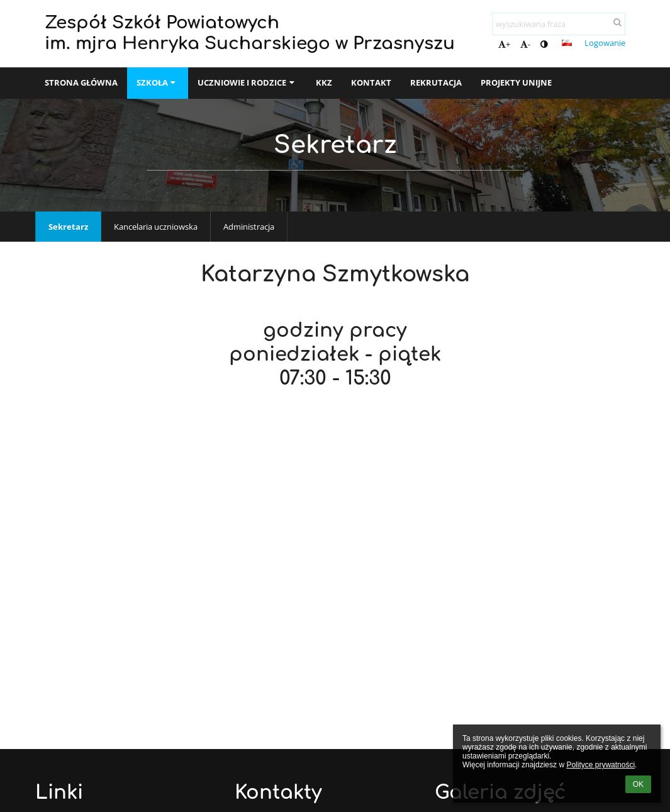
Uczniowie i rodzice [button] (247, 82)
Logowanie (605, 43)
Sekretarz (68, 227)
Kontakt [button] (371, 82)
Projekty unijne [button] (516, 82)
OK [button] (638, 784)
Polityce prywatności (600, 765)
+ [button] (504, 44)
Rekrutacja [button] (436, 82)
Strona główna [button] (81, 82)
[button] (567, 43)
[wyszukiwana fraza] (559, 24)
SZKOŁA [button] (158, 82)
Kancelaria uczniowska (156, 227)
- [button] (525, 44)
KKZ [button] (324, 82)
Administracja (249, 227)
